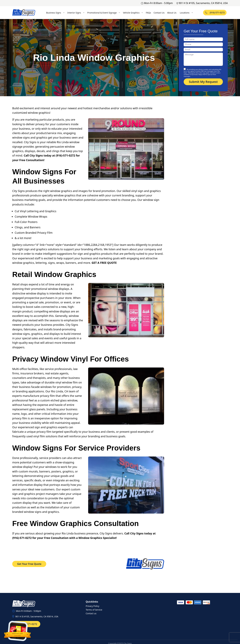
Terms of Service (94, 610)
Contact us (91, 613)
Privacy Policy (92, 606)
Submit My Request (203, 82)
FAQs (148, 13)
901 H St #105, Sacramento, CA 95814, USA (202, 3)
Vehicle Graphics (133, 13)
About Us (172, 13)
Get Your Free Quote (29, 564)
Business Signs (55, 13)
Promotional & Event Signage (104, 13)
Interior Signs (76, 13)
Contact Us (159, 13)
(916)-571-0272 (215, 13)
